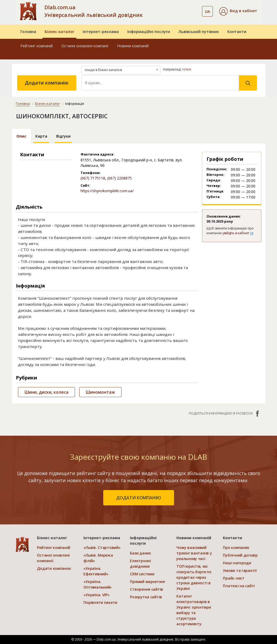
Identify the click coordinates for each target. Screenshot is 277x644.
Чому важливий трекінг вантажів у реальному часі (194, 553)
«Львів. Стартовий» (102, 547)
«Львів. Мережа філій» (98, 558)
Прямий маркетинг (148, 582)
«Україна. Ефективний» (96, 571)
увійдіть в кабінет (238, 233)
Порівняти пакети (100, 602)
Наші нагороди (237, 563)
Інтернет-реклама (101, 32)
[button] (238, 11)
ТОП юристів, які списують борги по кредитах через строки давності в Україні (194, 577)
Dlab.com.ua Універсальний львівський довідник (93, 11)
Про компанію (236, 547)
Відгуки (63, 136)
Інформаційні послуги (149, 32)
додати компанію (139, 498)
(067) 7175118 (93, 178)
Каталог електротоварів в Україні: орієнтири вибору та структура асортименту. (194, 610)
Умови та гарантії (240, 570)
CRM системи (142, 574)
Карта (41, 136)
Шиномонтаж (100, 392)
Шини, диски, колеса (46, 392)
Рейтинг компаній (37, 46)
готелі (187, 69)
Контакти (237, 32)
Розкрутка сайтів (146, 597)
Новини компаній (133, 46)
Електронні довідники (140, 563)
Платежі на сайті (239, 586)
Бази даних (140, 553)
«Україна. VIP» (96, 595)
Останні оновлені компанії (85, 46)
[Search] (160, 83)
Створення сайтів (147, 589)
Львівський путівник (199, 32)
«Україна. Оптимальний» (98, 584)
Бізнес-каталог (59, 32)
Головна (28, 32)
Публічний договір (240, 555)
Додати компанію (47, 83)
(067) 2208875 (119, 178)
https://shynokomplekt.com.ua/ (107, 191)
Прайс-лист (234, 578)
